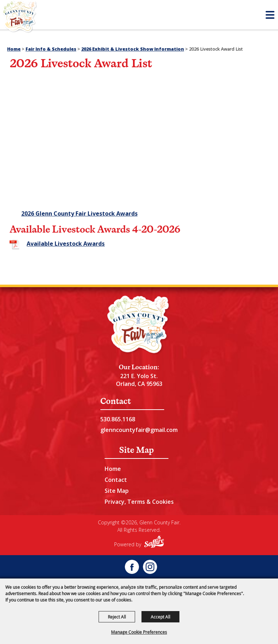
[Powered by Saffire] (154, 543)
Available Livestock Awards (66, 244)
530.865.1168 (118, 419)
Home (14, 49)
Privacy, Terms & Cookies (139, 502)
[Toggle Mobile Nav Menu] (270, 15)
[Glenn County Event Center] (139, 325)
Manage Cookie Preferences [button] (139, 632)
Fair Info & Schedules (51, 49)
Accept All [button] (160, 617)
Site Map (117, 491)
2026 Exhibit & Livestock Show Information (133, 49)
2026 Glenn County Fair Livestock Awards (79, 213)
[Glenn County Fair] (20, 18)
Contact (116, 480)
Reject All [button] (117, 617)
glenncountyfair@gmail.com (139, 430)
